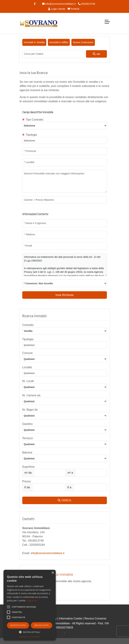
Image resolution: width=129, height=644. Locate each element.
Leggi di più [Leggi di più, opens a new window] (32, 601)
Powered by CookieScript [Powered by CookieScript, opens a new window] (30, 637)
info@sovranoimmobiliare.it (59, 4)
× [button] (53, 573)
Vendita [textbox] (28, 331)
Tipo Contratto (33, 120)
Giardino (28, 424)
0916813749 (87, 4)
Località (27, 367)
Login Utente (56, 9)
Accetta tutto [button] (18, 625)
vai (96, 54)
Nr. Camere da (31, 395)
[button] (24, 607)
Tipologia (30, 135)
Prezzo (27, 481)
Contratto (28, 325)
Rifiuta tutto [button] (41, 625)
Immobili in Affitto (59, 42)
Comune (28, 353)
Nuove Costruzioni (83, 42)
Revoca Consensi (95, 618)
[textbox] (65, 125)
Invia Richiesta (64, 295)
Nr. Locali (28, 381)
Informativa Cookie (70, 618)
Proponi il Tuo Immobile (56, 574)
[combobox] (65, 126)
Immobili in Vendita (34, 42)
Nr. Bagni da (30, 410)
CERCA (64, 500)
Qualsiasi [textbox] (29, 359)
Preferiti (73, 9)
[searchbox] (65, 141)
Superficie (28, 467)
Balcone (27, 452)
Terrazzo (28, 438)
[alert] (30, 605)
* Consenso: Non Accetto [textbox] (38, 283)
